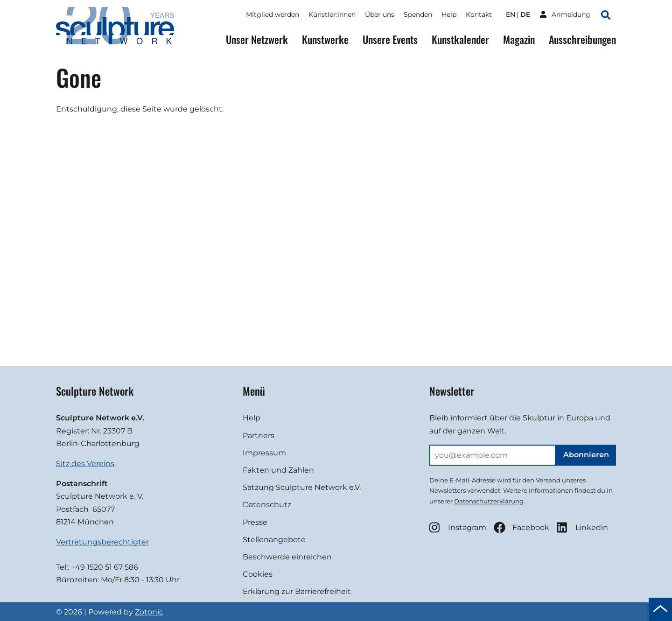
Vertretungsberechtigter (102, 542)
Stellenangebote (274, 540)
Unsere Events (390, 39)
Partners (259, 436)
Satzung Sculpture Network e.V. (302, 487)
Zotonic (149, 612)
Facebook (521, 527)
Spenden (418, 14)
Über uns (380, 14)
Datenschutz (267, 505)
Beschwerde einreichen (287, 557)
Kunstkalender (460, 39)
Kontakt (479, 14)
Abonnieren (586, 455)
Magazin (519, 39)
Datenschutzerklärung (489, 501)
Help (449, 14)
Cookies (258, 574)
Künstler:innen (332, 14)
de (525, 14)
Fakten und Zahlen (278, 470)
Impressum (264, 453)
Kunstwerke (325, 39)
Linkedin (582, 527)
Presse (255, 522)
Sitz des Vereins (85, 464)
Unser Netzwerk (257, 39)
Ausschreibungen (582, 39)
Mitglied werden (273, 14)
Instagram (458, 527)
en (511, 14)
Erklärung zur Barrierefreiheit (297, 591)
